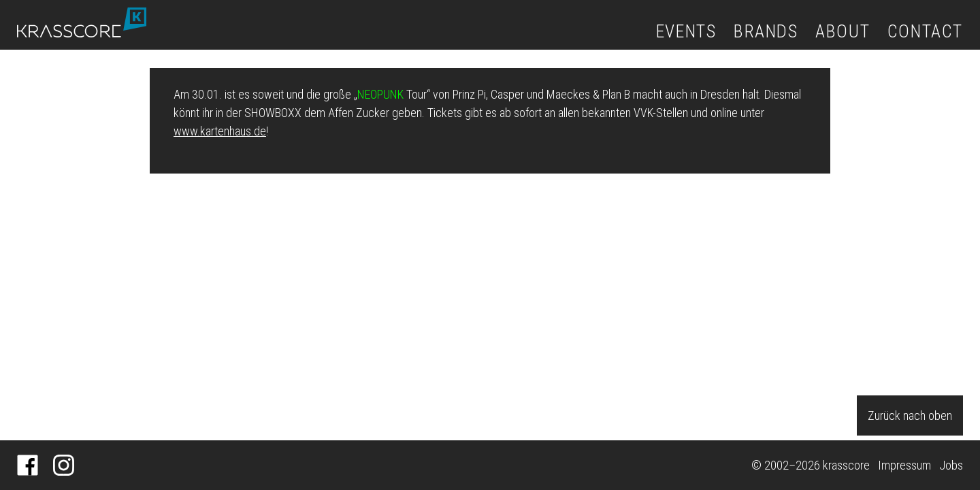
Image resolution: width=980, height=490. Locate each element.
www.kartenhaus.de (220, 131)
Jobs (951, 465)
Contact (925, 31)
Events (686, 31)
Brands (766, 31)
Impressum (904, 465)
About (843, 31)
